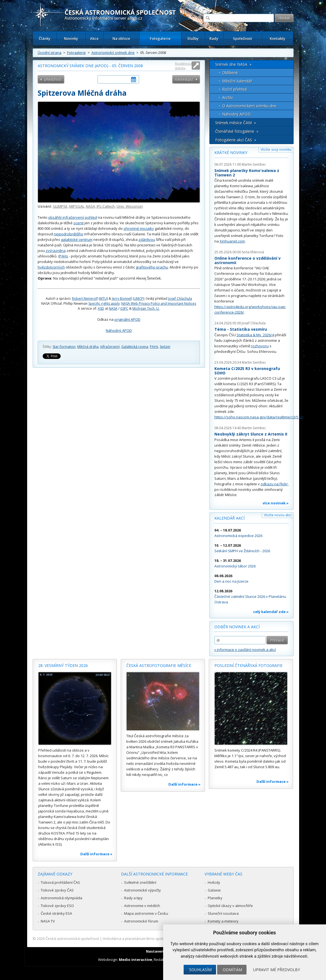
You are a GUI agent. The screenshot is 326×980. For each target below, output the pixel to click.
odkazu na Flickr (274, 484)
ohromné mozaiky (139, 228)
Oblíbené (230, 73)
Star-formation (64, 347)
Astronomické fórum (141, 921)
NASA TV (48, 921)
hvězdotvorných (51, 267)
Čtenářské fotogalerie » (237, 131)
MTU (103, 299)
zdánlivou (147, 239)
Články (45, 38)
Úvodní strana (50, 53)
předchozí (53, 79)
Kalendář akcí (229, 518)
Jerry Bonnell (122, 299)
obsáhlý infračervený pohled (73, 217)
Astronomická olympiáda (61, 898)
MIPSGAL (77, 206)
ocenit (79, 223)
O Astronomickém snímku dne (249, 106)
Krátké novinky (231, 153)
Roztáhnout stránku (184, 66)
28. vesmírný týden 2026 (63, 665)
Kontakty (278, 38)
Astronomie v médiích (142, 906)
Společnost (242, 38)
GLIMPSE (60, 206)
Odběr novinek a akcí (237, 627)
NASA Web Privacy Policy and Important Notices (159, 303)
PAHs (64, 256)
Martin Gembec (254, 164)
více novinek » (276, 503)
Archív (228, 97)
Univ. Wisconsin (130, 206)
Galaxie (214, 890)
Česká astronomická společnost (72, 939)
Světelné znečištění (140, 882)
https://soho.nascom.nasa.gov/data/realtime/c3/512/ (259, 417)
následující (184, 79)
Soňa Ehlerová (253, 252)
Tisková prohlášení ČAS (60, 882)
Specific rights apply (104, 303)
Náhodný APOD (119, 330)
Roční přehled (234, 89)
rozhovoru (260, 346)
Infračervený (110, 347)
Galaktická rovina (135, 347)
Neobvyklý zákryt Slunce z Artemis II (251, 434)
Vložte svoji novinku (276, 149)
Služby (193, 38)
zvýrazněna (56, 251)
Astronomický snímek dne (113, 53)
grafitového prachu (152, 267)
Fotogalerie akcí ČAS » (236, 140)
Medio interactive (135, 960)
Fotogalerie (160, 38)
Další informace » (96, 854)
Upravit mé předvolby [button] (277, 970)
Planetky (215, 898)
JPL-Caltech (106, 206)
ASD (101, 308)
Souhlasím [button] (200, 970)
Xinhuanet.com (232, 241)
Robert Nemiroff (85, 299)
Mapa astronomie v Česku (146, 913)
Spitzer (165, 347)
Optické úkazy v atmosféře (230, 906)
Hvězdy (214, 882)
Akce (94, 38)
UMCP (138, 299)
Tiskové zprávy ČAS (57, 890)
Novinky (71, 38)
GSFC (124, 308)
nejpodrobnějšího (69, 234)
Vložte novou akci (278, 515)
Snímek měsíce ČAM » (236, 123)
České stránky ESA (56, 913)
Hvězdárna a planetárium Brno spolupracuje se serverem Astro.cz (158, 939)
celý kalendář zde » (271, 612)
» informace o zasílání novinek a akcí (245, 650)
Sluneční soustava (223, 913)
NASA (90, 206)
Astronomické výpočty (143, 890)
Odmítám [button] (232, 970)
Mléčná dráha (88, 347)
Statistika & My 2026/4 (255, 335)
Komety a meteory (223, 921)
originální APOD (127, 319)
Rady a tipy (133, 898)
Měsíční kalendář (237, 81)
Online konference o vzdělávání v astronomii (247, 260)
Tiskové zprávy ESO (57, 906)
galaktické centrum (77, 239)
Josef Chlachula (180, 299)
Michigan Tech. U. (146, 308)
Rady (214, 38)
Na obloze (121, 38)
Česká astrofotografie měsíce (159, 665)
